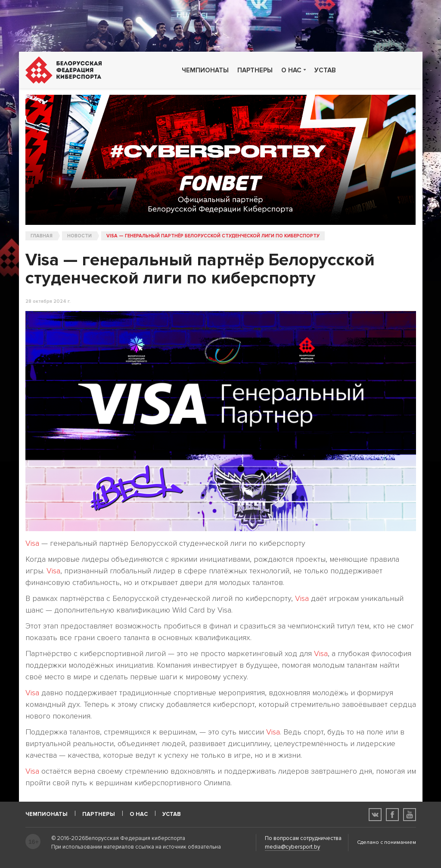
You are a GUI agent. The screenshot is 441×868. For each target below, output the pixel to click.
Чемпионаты (205, 70)
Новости (79, 236)
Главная (42, 236)
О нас (291, 70)
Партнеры (255, 70)
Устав (325, 70)
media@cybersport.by (292, 847)
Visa (32, 543)
